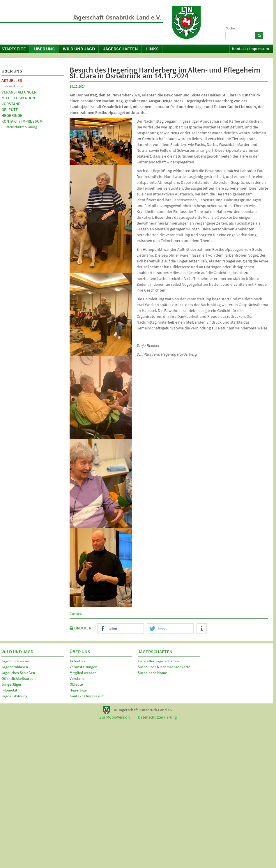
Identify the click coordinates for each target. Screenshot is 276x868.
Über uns (44, 49)
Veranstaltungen (19, 92)
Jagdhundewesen (16, 661)
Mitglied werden (18, 98)
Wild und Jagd (79, 49)
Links (152, 49)
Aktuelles (12, 80)
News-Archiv (14, 86)
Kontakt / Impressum (251, 49)
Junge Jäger (11, 684)
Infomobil (9, 690)
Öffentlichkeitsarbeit (19, 679)
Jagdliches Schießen (18, 673)
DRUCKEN (80, 628)
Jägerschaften (121, 49)
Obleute (10, 110)
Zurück (76, 614)
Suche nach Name (152, 673)
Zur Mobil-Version (115, 717)
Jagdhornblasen (15, 667)
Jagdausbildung (14, 696)
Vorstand (11, 104)
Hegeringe (12, 115)
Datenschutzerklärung (21, 127)
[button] (121, 629)
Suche (230, 28)
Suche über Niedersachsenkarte (164, 667)
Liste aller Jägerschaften (158, 661)
